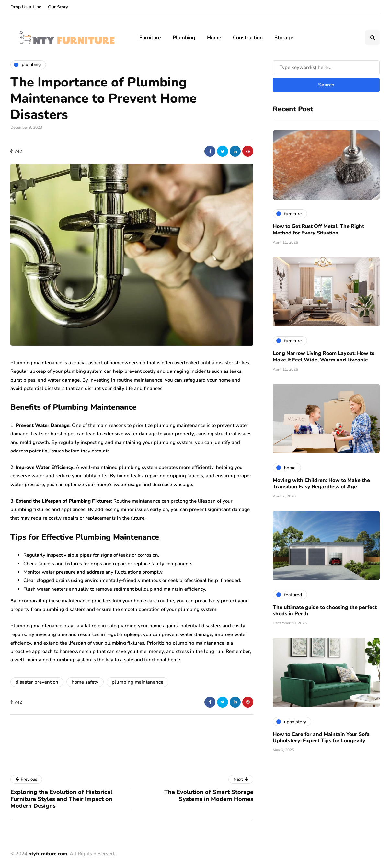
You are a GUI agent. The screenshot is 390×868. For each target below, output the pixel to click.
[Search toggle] (373, 38)
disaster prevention (37, 682)
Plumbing (184, 38)
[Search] (326, 67)
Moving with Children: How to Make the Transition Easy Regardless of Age (321, 484)
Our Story (58, 7)
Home (214, 38)
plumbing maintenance (138, 682)
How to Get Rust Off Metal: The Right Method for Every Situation (318, 230)
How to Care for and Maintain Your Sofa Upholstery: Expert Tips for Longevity (321, 737)
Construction (248, 38)
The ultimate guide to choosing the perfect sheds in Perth (325, 611)
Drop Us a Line (26, 7)
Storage (284, 38)
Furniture (150, 38)
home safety (85, 682)
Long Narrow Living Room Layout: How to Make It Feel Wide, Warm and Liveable (324, 357)
